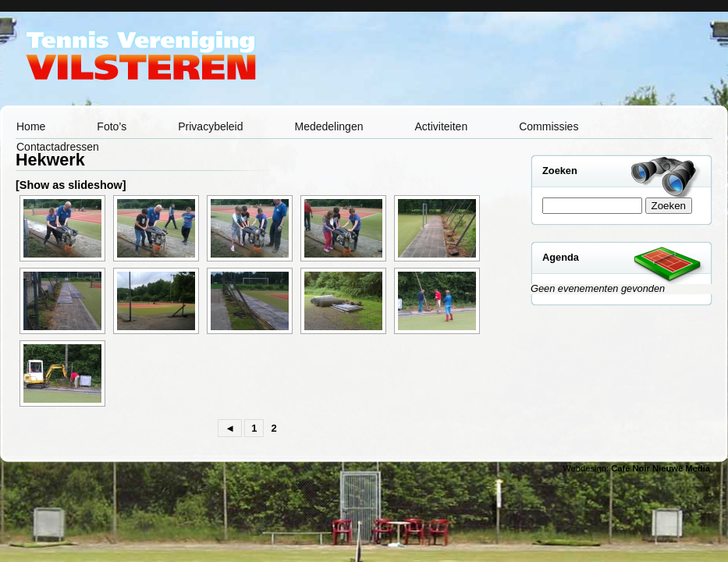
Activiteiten (441, 126)
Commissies (549, 126)
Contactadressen (58, 147)
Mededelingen (329, 126)
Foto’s (112, 126)
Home (31, 126)
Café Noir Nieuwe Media (661, 468)
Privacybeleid (210, 126)
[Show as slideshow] (71, 185)
